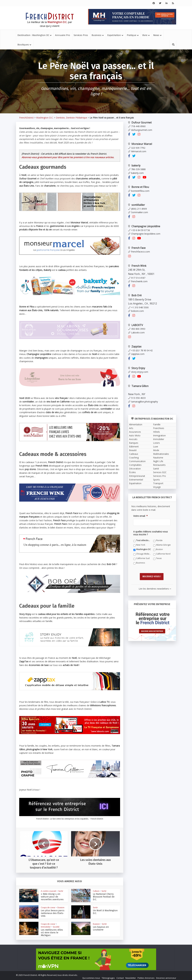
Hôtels (156, 432)
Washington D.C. (45, 118)
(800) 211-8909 (137, 209)
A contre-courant (49, 891)
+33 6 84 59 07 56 (139, 230)
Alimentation (136, 424)
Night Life (158, 461)
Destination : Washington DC (33, 35)
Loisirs (156, 443)
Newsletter (131, 976)
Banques (134, 443)
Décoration (135, 469)
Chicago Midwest (144, 554)
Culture (96, 891)
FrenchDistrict (26, 118)
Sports (156, 480)
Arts (131, 428)
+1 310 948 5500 (138, 307)
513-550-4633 (137, 398)
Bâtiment (134, 447)
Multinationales (161, 454)
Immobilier (46, 927)
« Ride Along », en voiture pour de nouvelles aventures (53, 897)
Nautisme (158, 458)
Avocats (133, 439)
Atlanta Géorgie (163, 545)
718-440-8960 (137, 126)
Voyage (157, 487)
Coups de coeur (48, 907)
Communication (137, 461)
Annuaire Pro (63, 35)
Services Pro (159, 476)
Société (56, 927)
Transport (158, 483)
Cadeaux (134, 454)
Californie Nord (163, 554)
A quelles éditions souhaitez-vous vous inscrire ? (151, 533)
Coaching (134, 458)
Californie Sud (143, 558)
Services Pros (81, 35)
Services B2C (160, 472)
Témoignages (108, 976)
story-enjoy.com (138, 372)
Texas (159, 558)
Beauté (133, 450)
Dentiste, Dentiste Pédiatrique (71, 118)
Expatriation (114, 35)
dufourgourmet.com (140, 130)
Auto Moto (135, 435)
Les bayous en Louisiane (104, 927)
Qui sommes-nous (91, 976)
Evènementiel (136, 480)
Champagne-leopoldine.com (144, 234)
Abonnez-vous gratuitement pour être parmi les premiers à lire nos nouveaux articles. (68, 157)
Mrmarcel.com (137, 151)
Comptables (135, 465)
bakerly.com (136, 173)
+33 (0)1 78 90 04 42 (140, 350)
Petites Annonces (146, 976)
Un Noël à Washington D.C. (105, 911)
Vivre (145, 35)
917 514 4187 (137, 278)
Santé (156, 469)
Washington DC (143, 549)
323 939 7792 (137, 148)
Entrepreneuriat (137, 476)
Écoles (132, 472)
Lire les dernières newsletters (155, 587)
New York (141, 545)
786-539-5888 (137, 169)
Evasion (61, 907)
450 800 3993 (137, 329)
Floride (159, 540)
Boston (159, 549)
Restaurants (159, 465)
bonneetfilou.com (139, 191)
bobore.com (136, 311)
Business (96, 35)
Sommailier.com (138, 212)
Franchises (159, 428)
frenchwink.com (138, 281)
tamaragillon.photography (143, 402)
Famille (157, 424)
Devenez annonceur (166, 976)
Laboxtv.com (136, 333)
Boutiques (23, 45)
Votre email (140, 516)
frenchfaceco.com (139, 252)
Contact (120, 976)
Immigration (159, 435)
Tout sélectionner (144, 540)
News (156, 35)
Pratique (132, 35)
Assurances (135, 432)
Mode (156, 450)
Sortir (61, 891)
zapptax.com (136, 354)
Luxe (156, 447)
